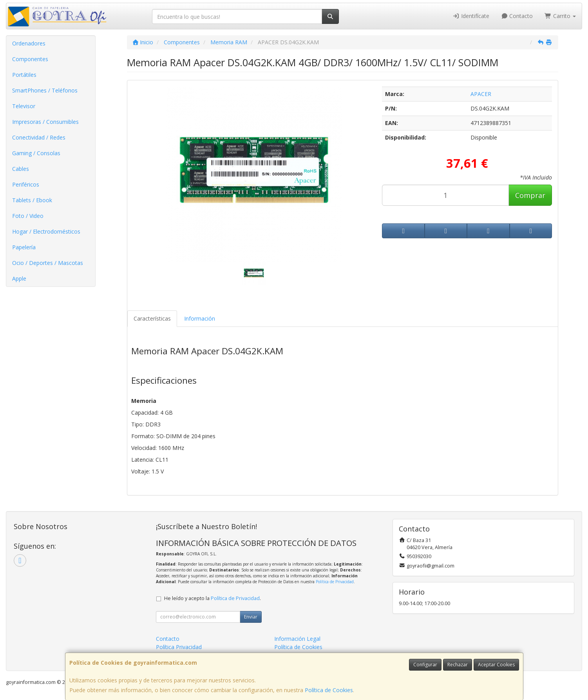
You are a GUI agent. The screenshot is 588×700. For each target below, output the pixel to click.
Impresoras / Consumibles (45, 122)
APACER (481, 94)
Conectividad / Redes (39, 137)
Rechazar (458, 665)
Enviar (251, 617)
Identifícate (471, 16)
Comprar (530, 195)
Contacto (517, 16)
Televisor (24, 106)
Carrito (560, 16)
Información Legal (297, 639)
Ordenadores (29, 43)
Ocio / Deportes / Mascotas (48, 263)
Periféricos (26, 184)
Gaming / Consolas (36, 153)
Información (200, 318)
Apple (19, 278)
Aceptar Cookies (496, 665)
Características (152, 318)
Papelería (24, 247)
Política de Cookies (329, 690)
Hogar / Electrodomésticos (46, 231)
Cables (21, 169)
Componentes (30, 59)
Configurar (425, 665)
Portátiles (24, 75)
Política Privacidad (179, 647)
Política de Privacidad (335, 582)
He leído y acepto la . (213, 598)
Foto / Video (28, 216)
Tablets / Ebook (32, 200)
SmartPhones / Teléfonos (45, 90)
